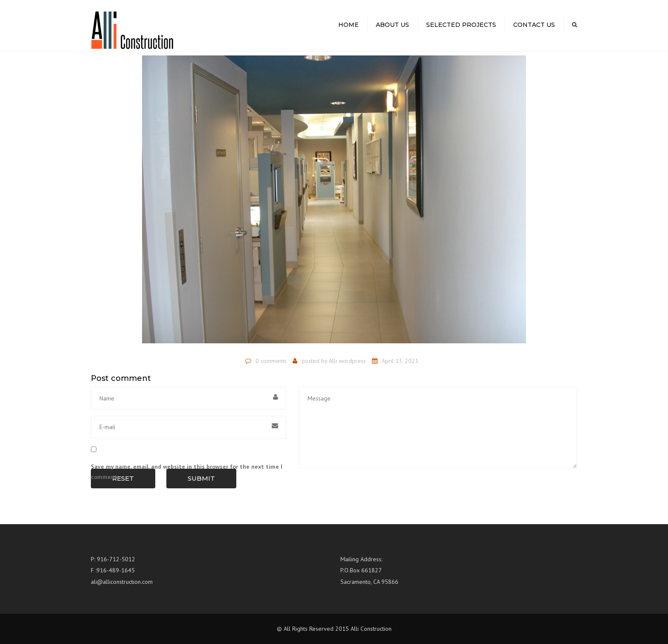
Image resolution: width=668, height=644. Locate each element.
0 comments (271, 361)
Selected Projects (461, 25)
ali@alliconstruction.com (122, 582)
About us (392, 25)
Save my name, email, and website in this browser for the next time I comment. (187, 472)
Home (349, 25)
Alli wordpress (347, 361)
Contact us (534, 25)
